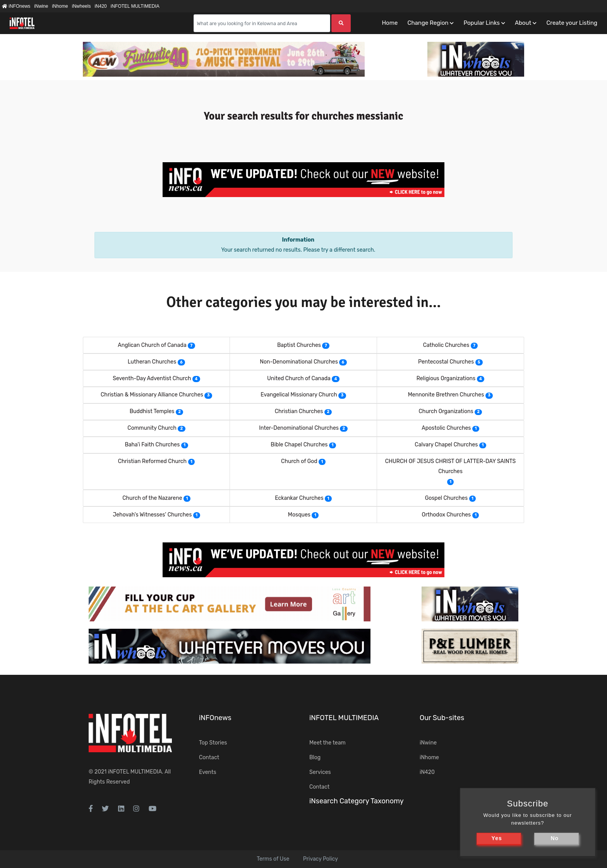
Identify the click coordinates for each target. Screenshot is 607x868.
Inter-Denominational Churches (299, 428)
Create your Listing (572, 23)
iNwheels (81, 6)
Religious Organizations (446, 378)
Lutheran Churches (152, 362)
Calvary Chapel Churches (446, 445)
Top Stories (213, 743)
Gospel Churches (446, 498)
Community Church (152, 428)
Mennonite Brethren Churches (446, 395)
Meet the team (328, 743)
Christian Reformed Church (152, 461)
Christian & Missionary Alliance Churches (152, 395)
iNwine (41, 6)
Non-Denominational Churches (299, 362)
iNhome (60, 6)
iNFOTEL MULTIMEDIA (135, 6)
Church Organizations (446, 411)
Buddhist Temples (152, 411)
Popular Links (481, 23)
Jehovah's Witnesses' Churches (152, 515)
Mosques (299, 515)
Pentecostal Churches (446, 362)
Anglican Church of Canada (152, 345)
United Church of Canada (299, 378)
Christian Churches (299, 411)
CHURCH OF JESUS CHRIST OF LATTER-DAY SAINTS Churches (451, 466)
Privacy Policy (321, 859)
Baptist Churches (299, 345)
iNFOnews (16, 6)
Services (320, 772)
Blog (315, 757)
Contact (209, 757)
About (523, 23)
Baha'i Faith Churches (152, 445)
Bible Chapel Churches (299, 445)
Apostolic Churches (446, 428)
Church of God (299, 461)
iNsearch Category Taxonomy (357, 801)
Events (208, 772)
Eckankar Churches (299, 498)
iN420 (100, 6)
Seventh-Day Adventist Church (152, 378)
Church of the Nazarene (152, 498)
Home (390, 23)
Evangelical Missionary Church (299, 395)
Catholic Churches (446, 345)
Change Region (428, 23)
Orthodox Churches (447, 515)
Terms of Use (273, 859)
